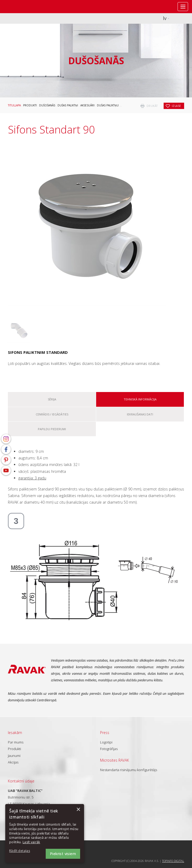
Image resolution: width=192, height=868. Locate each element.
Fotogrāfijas (109, 749)
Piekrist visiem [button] (63, 854)
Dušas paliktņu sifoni (113, 105)
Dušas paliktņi (68, 105)
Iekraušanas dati (140, 414)
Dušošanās (47, 105)
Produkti (30, 105)
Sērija (52, 399)
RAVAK (20, 7)
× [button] (78, 810)
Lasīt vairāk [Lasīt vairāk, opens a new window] (31, 842)
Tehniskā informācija (140, 399)
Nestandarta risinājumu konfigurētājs (129, 770)
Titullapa (14, 105)
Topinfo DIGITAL (173, 861)
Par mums (16, 742)
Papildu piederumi (52, 429)
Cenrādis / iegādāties (52, 414)
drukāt (152, 106)
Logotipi (106, 742)
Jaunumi (14, 756)
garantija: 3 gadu (32, 478)
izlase (177, 106)
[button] (24, 851)
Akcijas (13, 762)
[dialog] (45, 833)
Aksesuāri (87, 105)
